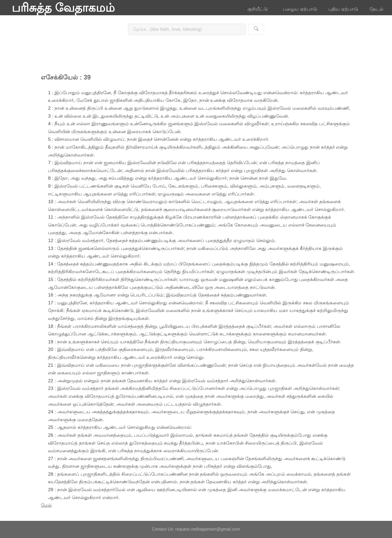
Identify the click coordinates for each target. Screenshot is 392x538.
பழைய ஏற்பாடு (300, 9)
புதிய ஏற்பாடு (343, 9)
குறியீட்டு (259, 9)
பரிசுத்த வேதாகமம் (63, 8)
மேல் (46, 505)
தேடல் (376, 9)
